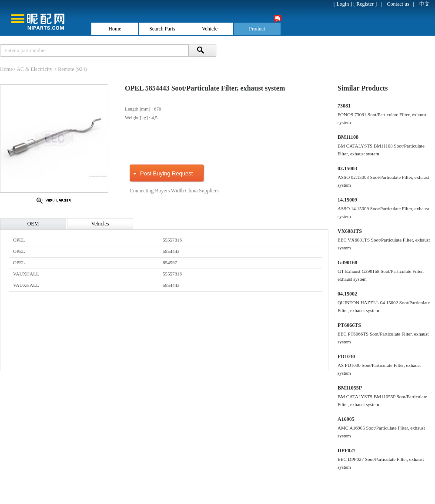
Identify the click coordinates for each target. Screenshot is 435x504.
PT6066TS (349, 325)
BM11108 (348, 137)
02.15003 (347, 168)
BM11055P (350, 388)
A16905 (346, 419)
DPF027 (346, 450)
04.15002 (347, 294)
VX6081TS (350, 231)
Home (6, 69)
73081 (344, 106)
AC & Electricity (34, 69)
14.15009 (347, 200)
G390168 (347, 262)
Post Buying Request (166, 173)
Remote (66, 69)
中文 (425, 4)
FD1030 (346, 356)
